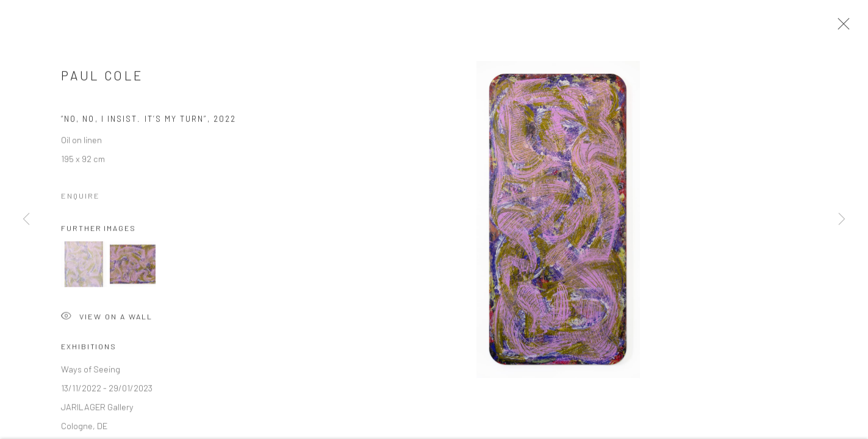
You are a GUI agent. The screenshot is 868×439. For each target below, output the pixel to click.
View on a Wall (107, 320)
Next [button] (842, 220)
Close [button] (841, 27)
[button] (84, 267)
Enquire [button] (81, 198)
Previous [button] (26, 220)
